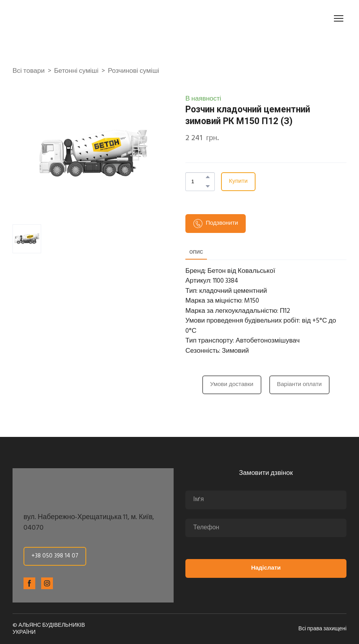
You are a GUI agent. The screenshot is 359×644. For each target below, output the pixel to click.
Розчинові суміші (133, 71)
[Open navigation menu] (339, 18)
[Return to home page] (56, 18)
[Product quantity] (198, 182)
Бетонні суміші (76, 71)
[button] (208, 177)
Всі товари (29, 71)
